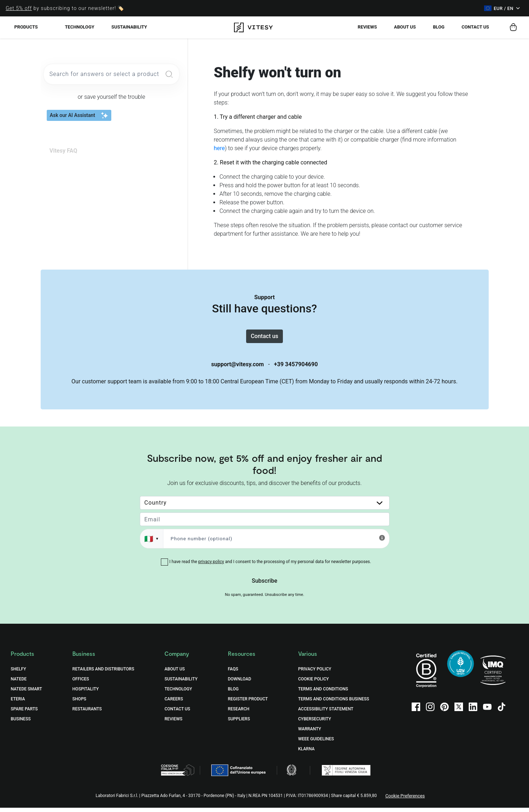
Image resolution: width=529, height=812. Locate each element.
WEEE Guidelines (316, 743)
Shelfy (18, 673)
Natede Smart (26, 693)
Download (240, 683)
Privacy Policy (315, 673)
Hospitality (86, 693)
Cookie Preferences (405, 800)
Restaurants (87, 713)
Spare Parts (24, 713)
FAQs (233, 673)
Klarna (306, 753)
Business (21, 723)
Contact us (475, 27)
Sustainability (129, 27)
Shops (79, 703)
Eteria (18, 703)
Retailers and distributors (103, 673)
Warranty (310, 733)
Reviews (367, 27)
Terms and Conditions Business (334, 703)
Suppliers (239, 723)
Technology (80, 27)
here (219, 148)
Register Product (248, 703)
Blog (439, 27)
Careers (174, 703)
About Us (405, 27)
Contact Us (177, 713)
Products (26, 27)
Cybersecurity (315, 723)
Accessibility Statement (326, 713)
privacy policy (211, 566)
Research (239, 713)
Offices (81, 683)
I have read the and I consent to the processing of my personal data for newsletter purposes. (270, 566)
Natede (19, 683)
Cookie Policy (314, 683)
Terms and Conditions (323, 693)
